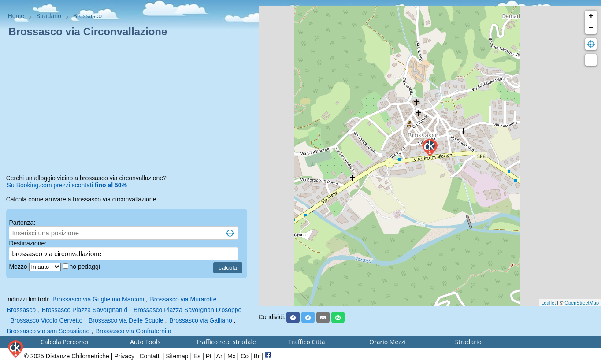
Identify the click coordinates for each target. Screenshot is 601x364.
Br (256, 356)
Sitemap (177, 356)
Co (245, 356)
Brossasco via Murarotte (184, 299)
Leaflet (548, 303)
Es (197, 356)
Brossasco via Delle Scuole (126, 320)
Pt (209, 356)
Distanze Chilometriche (78, 356)
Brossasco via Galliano (200, 320)
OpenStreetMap (582, 303)
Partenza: (22, 223)
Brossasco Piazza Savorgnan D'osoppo (187, 310)
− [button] (591, 28)
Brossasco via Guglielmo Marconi (98, 299)
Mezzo (19, 267)
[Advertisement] (129, 108)
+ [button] (591, 16)
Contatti (150, 356)
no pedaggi (86, 267)
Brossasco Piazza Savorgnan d (85, 310)
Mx (232, 356)
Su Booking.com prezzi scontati (67, 185)
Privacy (124, 356)
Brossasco (21, 310)
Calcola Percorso (64, 342)
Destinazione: (28, 243)
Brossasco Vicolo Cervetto (46, 320)
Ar (219, 356)
